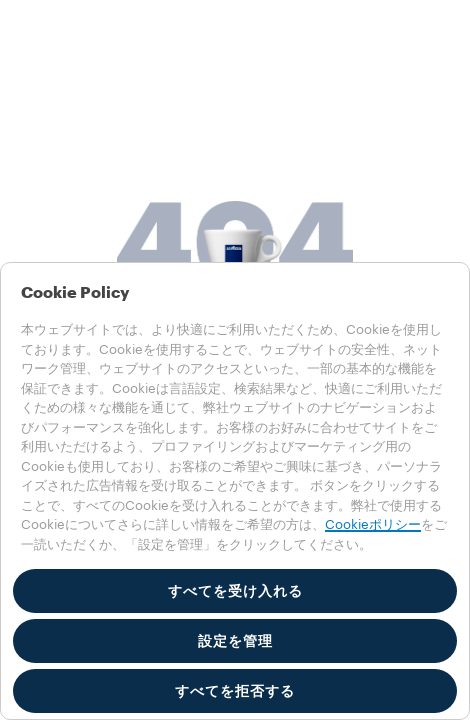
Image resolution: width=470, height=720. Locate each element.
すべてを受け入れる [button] (235, 591)
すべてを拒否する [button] (235, 691)
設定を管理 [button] (235, 641)
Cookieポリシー (373, 524)
